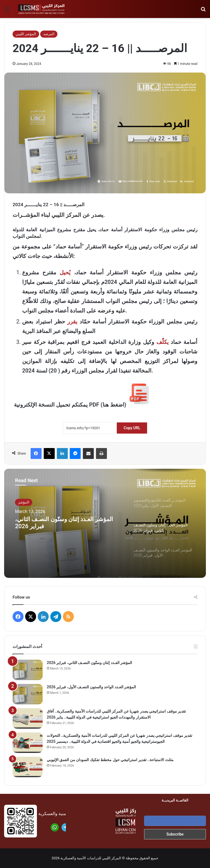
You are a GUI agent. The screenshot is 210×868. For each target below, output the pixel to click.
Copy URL (132, 428)
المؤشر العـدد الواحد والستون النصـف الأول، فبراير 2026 (91, 687)
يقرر (72, 322)
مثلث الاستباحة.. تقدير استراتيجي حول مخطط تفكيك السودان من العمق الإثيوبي (110, 760)
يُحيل (65, 272)
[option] (105, 523)
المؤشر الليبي (26, 34)
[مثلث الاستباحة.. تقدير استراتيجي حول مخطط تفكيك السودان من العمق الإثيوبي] (28, 767)
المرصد (49, 34)
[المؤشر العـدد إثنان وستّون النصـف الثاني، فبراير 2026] (28, 670)
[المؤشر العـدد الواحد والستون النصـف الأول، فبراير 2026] (28, 694)
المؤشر (24, 502)
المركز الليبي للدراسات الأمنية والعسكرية (91, 858)
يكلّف (163, 342)
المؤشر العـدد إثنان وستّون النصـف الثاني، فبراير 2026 (61, 525)
